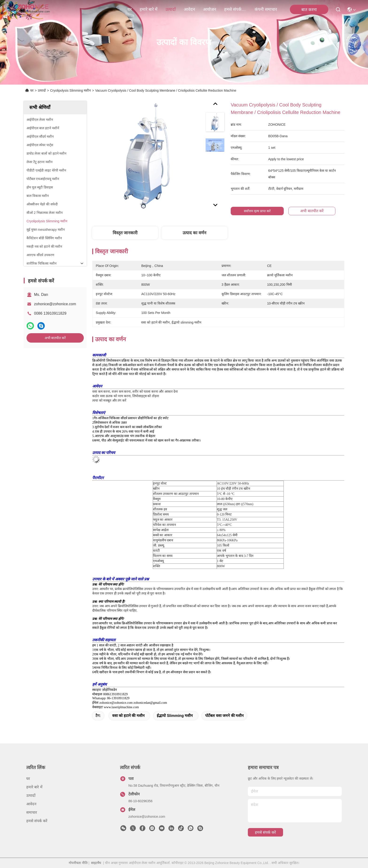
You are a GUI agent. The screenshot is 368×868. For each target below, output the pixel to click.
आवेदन (189, 9)
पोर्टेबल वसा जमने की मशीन (224, 716)
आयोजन (210, 9)
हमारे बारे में (149, 9)
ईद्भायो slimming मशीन (175, 716)
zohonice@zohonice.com (55, 304)
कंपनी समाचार (266, 9)
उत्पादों (171, 9)
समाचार (32, 812)
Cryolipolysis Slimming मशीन (70, 90)
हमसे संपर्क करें (235, 9)
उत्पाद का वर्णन (194, 233)
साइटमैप (96, 863)
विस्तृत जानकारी (125, 233)
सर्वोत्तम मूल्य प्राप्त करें (257, 211)
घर (130, 9)
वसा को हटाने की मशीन (128, 716)
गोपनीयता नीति (78, 863)
